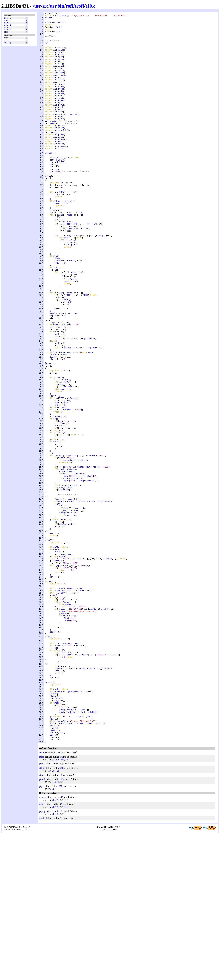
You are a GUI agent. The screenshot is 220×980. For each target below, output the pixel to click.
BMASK (84, 849)
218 (62, 906)
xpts (61, 66)
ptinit (7, 24)
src (45, 6)
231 (60, 932)
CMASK (62, 228)
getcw (58, 497)
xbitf (61, 82)
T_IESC (61, 192)
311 (66, 953)
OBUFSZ (82, 599)
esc (60, 113)
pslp (62, 60)
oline (61, 58)
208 (54, 917)
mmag (6, 41)
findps (63, 662)
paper (61, 118)
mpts (61, 69)
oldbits (62, 165)
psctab (74, 135)
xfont (61, 104)
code (61, 107)
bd (59, 168)
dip (61, 374)
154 (62, 925)
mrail (7, 44)
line (61, 77)
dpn (60, 137)
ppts (61, 162)
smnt (61, 99)
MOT (68, 267)
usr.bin (57, 6)
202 (54, 953)
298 (59, 917)
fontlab (62, 154)
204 (54, 946)
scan (90, 421)
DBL (63, 388)
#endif (49, 19)
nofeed (62, 148)
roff (69, 6)
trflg (61, 93)
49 (62, 943)
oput (52, 190)
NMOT (71, 272)
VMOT (76, 267)
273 (61, 903)
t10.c (91, 6)
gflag (61, 151)
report (53, 871)
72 (61, 921)
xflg (61, 74)
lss (60, 80)
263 (58, 960)
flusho (106, 599)
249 (62, 914)
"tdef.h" (61, 25)
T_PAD (87, 858)
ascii (61, 140)
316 (67, 906)
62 (61, 910)
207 (54, 935)
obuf (62, 85)
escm (61, 132)
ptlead (7, 27)
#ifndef (49, 14)
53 (62, 957)
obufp (63, 88)
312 (66, 946)
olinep (63, 55)
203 (58, 953)
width (65, 264)
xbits (60, 486)
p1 (72, 552)
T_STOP (59, 838)
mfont (61, 102)
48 (61, 950)
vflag (61, 170)
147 (58, 928)
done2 (67, 742)
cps (60, 121)
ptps (6, 35)
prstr (62, 731)
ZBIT (61, 517)
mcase (61, 110)
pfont (61, 159)
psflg (61, 124)
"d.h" (59, 30)
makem (72, 311)
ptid (61, 126)
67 (53, 906)
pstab (62, 135)
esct (61, 91)
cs (59, 96)
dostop (7, 18)
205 (58, 946)
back (61, 63)
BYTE (61, 475)
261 (54, 960)
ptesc (7, 21)
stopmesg (63, 173)
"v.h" (59, 36)
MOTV (77, 269)
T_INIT (59, 190)
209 (57, 906)
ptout (7, 29)
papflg (7, 47)
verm (61, 129)
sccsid (63, 16)
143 (54, 928)
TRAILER (89, 827)
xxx (60, 176)
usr (38, 6)
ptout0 (7, 32)
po (59, 71)
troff (79, 6)
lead (61, 115)
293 (63, 899)
